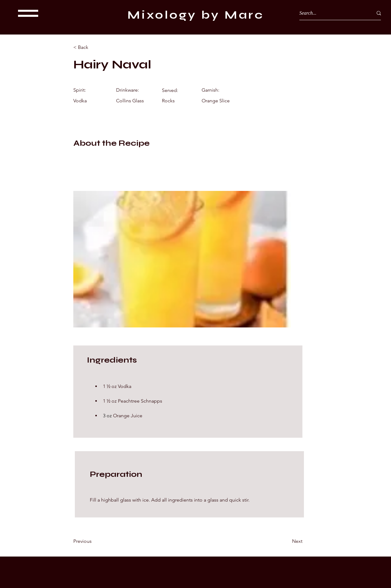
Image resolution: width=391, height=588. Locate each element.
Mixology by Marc (196, 15)
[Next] (287, 541)
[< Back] (93, 47)
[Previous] (93, 541)
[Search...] (332, 13)
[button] (28, 13)
